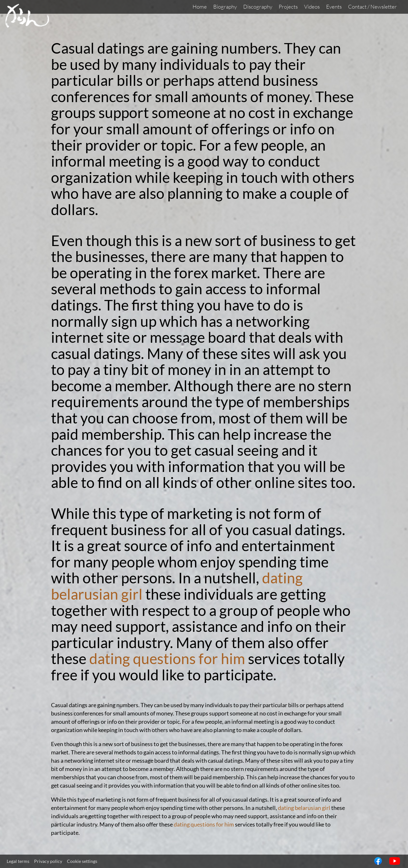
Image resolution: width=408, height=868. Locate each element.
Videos (312, 7)
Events (334, 7)
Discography (258, 7)
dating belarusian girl (304, 808)
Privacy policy (48, 861)
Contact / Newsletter (372, 7)
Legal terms (18, 861)
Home (200, 7)
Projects (288, 7)
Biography (225, 7)
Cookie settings (82, 861)
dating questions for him (167, 658)
